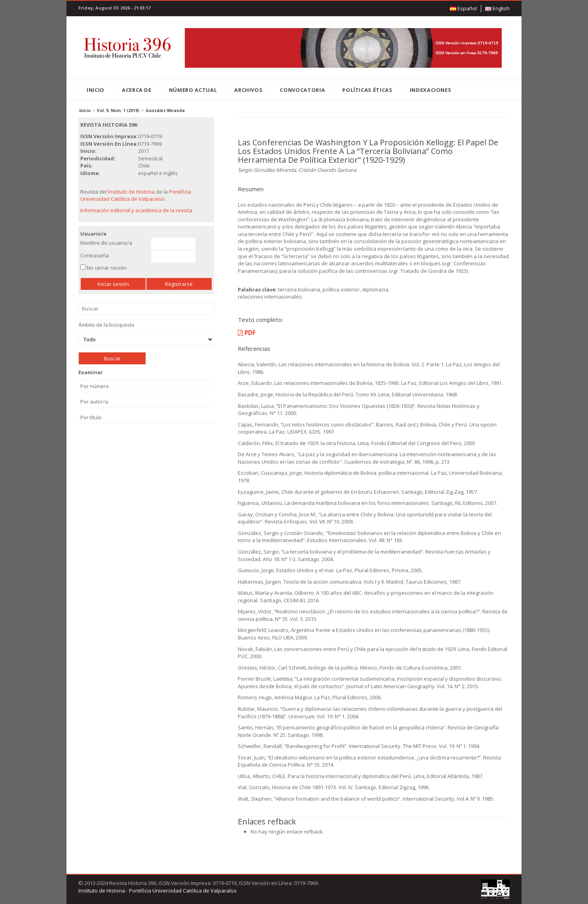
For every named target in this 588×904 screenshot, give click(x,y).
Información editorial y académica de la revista (136, 210)
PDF (247, 333)
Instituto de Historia (131, 192)
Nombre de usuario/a (106, 243)
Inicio (96, 90)
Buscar (146, 309)
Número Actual (193, 90)
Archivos (248, 90)
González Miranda (165, 110)
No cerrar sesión (107, 268)
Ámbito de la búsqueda (146, 334)
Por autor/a (94, 402)
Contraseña (95, 255)
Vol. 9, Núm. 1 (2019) (118, 110)
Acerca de (137, 90)
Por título (91, 417)
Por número (95, 386)
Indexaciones (431, 90)
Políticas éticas (367, 90)
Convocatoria (302, 90)
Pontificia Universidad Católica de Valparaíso (136, 195)
